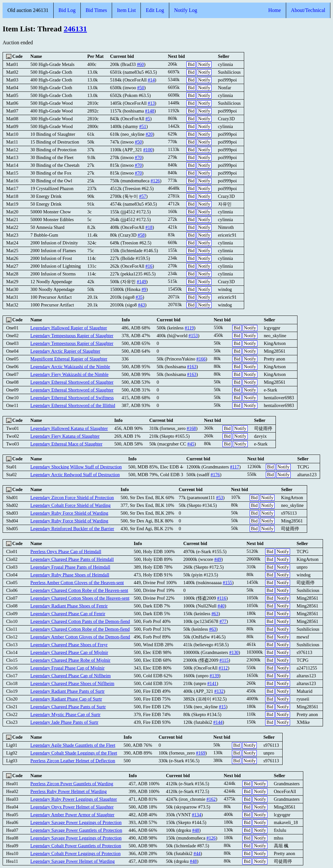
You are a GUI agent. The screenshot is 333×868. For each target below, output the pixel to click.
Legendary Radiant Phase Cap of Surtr (66, 699)
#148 (150, 111)
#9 (144, 289)
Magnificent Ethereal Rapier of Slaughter (69, 359)
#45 (191, 444)
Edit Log (155, 10)
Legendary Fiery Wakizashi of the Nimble (69, 374)
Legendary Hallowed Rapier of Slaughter (69, 328)
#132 (219, 691)
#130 (234, 652)
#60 (140, 64)
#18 (149, 227)
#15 (223, 707)
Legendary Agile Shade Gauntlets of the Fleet (73, 745)
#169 (201, 753)
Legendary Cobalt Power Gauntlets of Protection (76, 846)
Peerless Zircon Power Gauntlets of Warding (72, 784)
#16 (149, 266)
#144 (218, 722)
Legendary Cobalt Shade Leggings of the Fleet (74, 753)
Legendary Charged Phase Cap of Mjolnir (69, 652)
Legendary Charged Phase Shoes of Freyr (69, 645)
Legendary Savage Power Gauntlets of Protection (76, 830)
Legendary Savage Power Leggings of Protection (76, 822)
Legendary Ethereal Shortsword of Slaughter (72, 382)
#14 (151, 80)
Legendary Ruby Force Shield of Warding (69, 513)
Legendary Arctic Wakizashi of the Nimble (70, 367)
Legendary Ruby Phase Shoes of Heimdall (70, 575)
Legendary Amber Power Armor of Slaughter (72, 815)
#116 (222, 598)
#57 (143, 196)
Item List (126, 10)
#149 (142, 282)
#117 (234, 467)
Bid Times (96, 10)
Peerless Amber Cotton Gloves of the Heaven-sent (77, 583)
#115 (224, 660)
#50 (141, 88)
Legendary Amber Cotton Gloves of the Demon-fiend (80, 637)
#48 (196, 830)
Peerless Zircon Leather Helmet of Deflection (73, 761)
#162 (211, 799)
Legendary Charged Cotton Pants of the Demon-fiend (80, 621)
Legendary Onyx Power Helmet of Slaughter (72, 807)
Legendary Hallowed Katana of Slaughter (69, 428)
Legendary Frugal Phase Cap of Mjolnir (68, 668)
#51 (143, 126)
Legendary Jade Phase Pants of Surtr (64, 722)
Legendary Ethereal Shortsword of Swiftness (72, 398)
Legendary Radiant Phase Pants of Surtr (68, 691)
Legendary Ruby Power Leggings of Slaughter (74, 799)
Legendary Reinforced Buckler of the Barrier (72, 529)
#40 (221, 606)
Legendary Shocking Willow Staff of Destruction (76, 467)
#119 (189, 328)
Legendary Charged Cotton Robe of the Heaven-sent (79, 590)
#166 (201, 359)
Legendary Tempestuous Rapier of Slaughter (72, 336)
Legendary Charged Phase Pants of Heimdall (72, 559)
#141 (212, 683)
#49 (218, 559)
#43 (141, 305)
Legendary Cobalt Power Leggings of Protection (75, 853)
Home (274, 10)
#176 (215, 475)
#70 (139, 157)
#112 (223, 668)
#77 (223, 621)
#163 (192, 367)
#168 (191, 428)
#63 (215, 614)
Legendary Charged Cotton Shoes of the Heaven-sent (80, 598)
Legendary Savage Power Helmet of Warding (73, 861)
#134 (197, 815)
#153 (193, 336)
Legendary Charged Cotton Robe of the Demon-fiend (80, 629)
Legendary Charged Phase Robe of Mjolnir (70, 660)
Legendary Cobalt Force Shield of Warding (70, 505)
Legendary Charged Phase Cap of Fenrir (68, 614)
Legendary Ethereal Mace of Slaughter (66, 444)
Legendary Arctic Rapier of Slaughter (65, 351)
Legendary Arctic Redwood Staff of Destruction (75, 475)
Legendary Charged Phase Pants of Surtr (68, 707)
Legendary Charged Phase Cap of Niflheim (71, 676)
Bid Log (67, 10)
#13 (151, 103)
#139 (214, 676)
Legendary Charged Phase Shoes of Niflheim (72, 683)
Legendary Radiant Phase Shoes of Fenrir (69, 606)
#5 (148, 119)
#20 (149, 134)
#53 (220, 498)
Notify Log (186, 10)
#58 (141, 235)
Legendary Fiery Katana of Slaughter (65, 436)
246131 (75, 29)
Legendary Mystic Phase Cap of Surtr (65, 714)
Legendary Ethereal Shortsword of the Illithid (73, 405)
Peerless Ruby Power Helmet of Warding (68, 791)
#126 (155, 181)
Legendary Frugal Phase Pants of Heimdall (70, 567)
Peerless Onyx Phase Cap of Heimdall (66, 552)
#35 (139, 297)
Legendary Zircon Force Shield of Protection (72, 498)
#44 (197, 853)
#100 (148, 150)
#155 (228, 583)
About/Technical (308, 10)
